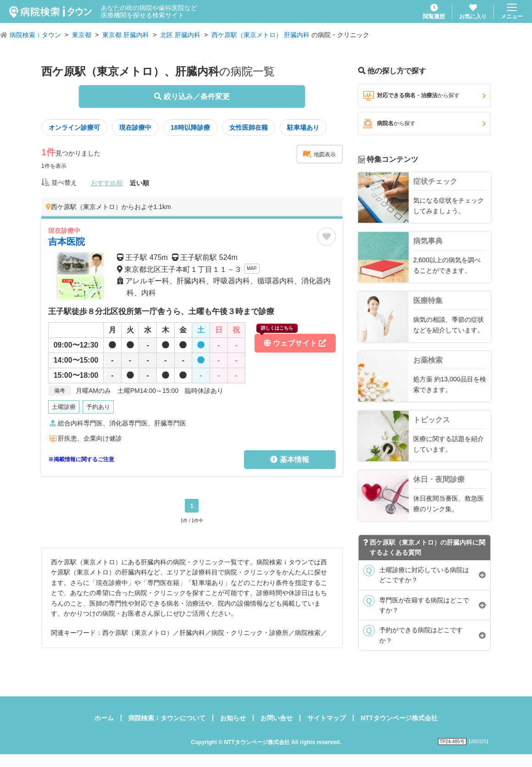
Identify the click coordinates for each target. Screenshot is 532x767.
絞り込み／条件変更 (192, 97)
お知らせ (233, 718)
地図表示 (319, 154)
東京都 (82, 35)
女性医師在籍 (249, 127)
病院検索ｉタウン (35, 35)
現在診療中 (135, 127)
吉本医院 (66, 242)
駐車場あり (303, 127)
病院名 (424, 124)
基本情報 (289, 460)
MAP (252, 268)
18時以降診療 (190, 127)
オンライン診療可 (74, 127)
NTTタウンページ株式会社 (399, 718)
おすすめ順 (107, 183)
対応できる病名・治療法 (424, 96)
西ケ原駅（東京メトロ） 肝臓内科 (260, 35)
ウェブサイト (291, 340)
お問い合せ (277, 718)
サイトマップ (327, 718)
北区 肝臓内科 (180, 35)
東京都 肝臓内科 (126, 35)
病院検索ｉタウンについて (167, 718)
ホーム (104, 718)
